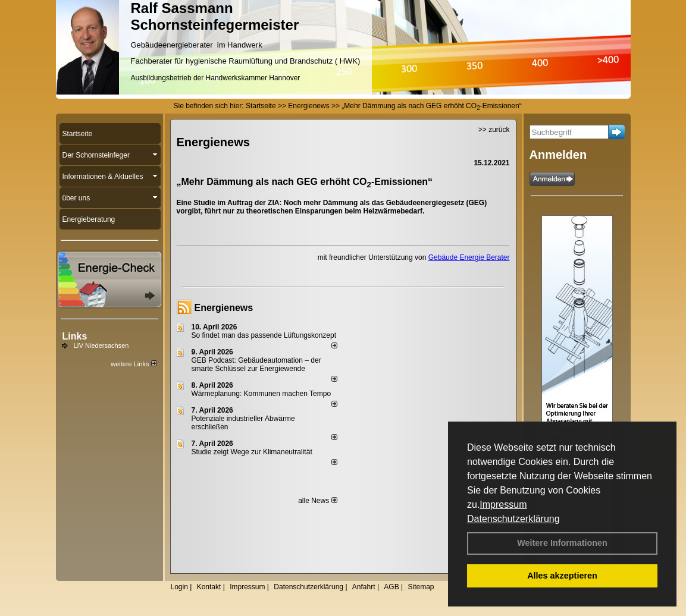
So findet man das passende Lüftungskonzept (264, 335)
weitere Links (134, 364)
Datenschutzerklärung (513, 519)
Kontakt (209, 587)
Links (75, 336)
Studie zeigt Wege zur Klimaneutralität (252, 452)
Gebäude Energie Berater (469, 257)
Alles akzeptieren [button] (562, 576)
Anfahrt (364, 587)
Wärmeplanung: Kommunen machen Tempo (261, 394)
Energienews (224, 308)
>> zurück (494, 130)
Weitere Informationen (562, 543)
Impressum (503, 505)
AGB (391, 587)
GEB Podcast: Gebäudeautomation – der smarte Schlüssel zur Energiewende (256, 364)
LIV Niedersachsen (101, 345)
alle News (317, 501)
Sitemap (421, 587)
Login (179, 587)
